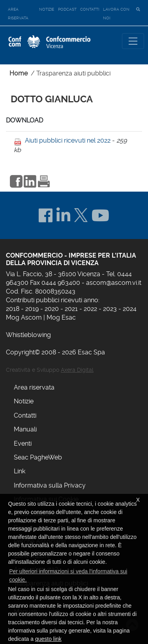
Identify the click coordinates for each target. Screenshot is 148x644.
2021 (71, 309)
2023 (110, 309)
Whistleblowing (28, 335)
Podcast (67, 9)
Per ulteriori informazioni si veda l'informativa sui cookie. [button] (68, 575)
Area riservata (18, 14)
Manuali (25, 429)
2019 (32, 309)
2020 (52, 309)
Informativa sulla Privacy (50, 485)
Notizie (47, 9)
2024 (130, 309)
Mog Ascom (24, 317)
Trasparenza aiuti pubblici (73, 73)
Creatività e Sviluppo (50, 370)
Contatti (90, 9)
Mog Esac (61, 317)
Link (20, 471)
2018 (13, 309)
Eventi (23, 443)
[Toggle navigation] (133, 41)
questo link (48, 639)
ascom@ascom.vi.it (114, 283)
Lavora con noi (116, 14)
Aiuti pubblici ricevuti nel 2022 (68, 140)
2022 (90, 309)
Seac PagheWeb (38, 457)
